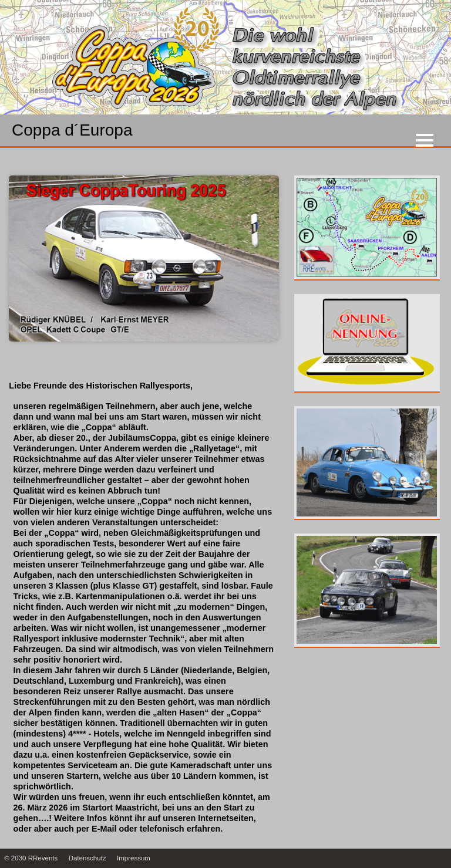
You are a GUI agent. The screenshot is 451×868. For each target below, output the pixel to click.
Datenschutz (87, 858)
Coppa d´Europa (72, 130)
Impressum (134, 858)
